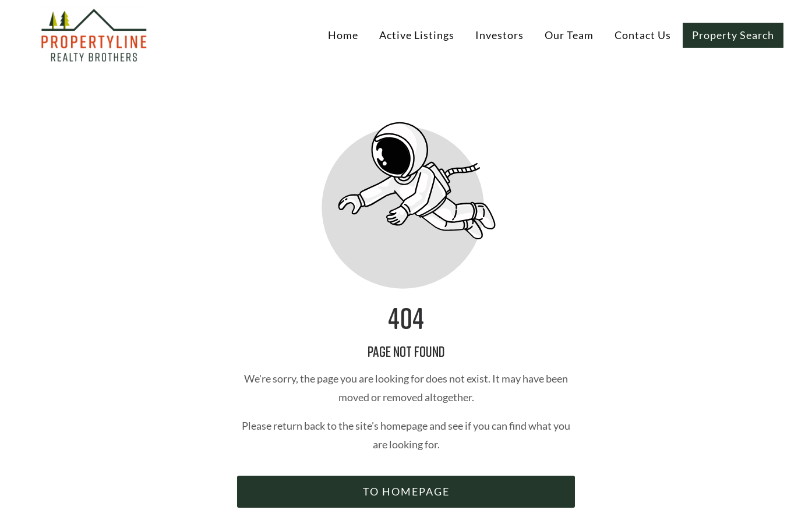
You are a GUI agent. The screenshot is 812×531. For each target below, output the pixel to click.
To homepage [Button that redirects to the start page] (406, 491)
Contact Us (643, 35)
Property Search (733, 35)
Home (343, 35)
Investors (499, 35)
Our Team (569, 35)
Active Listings (417, 35)
